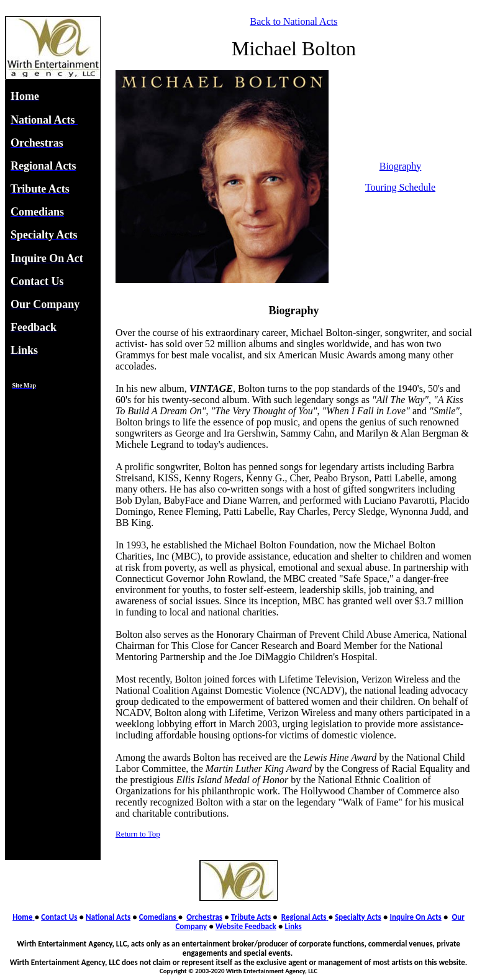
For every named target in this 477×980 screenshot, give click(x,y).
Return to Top (138, 834)
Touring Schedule (400, 187)
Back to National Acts (294, 21)
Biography (401, 166)
